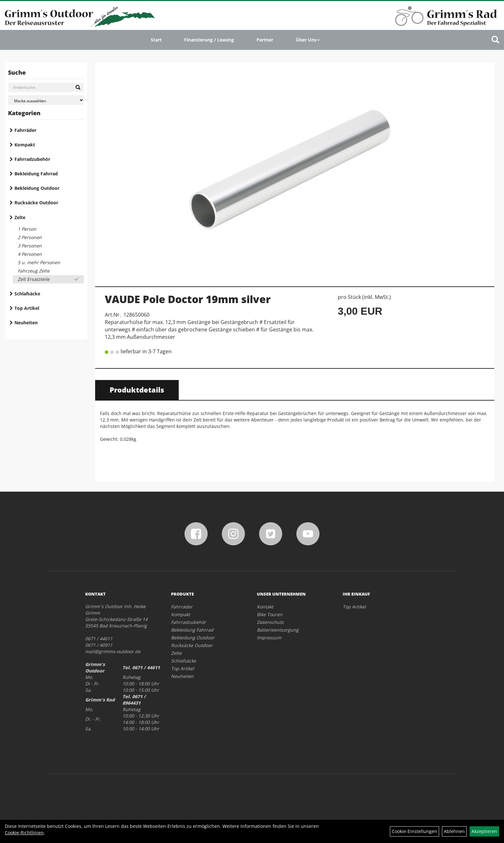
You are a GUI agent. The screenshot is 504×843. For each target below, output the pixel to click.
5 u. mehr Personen (39, 262)
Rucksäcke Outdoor (36, 203)
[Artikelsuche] (495, 40)
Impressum (269, 638)
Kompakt (25, 145)
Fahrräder (25, 130)
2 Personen (30, 237)
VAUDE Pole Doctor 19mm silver (188, 299)
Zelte (20, 217)
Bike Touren (270, 614)
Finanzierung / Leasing (209, 40)
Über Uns (308, 40)
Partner (265, 40)
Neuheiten (26, 323)
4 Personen (30, 254)
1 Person (27, 229)
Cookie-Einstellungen (414, 831)
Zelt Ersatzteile (34, 279)
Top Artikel (27, 308)
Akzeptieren (484, 831)
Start (156, 40)
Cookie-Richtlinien (24, 833)
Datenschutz (270, 622)
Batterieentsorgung (278, 630)
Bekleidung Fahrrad (36, 174)
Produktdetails (137, 390)
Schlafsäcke (27, 294)
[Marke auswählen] (46, 100)
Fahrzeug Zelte (34, 271)
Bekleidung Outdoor (37, 188)
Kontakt (265, 607)
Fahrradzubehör (32, 159)
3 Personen (30, 246)
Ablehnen (454, 831)
